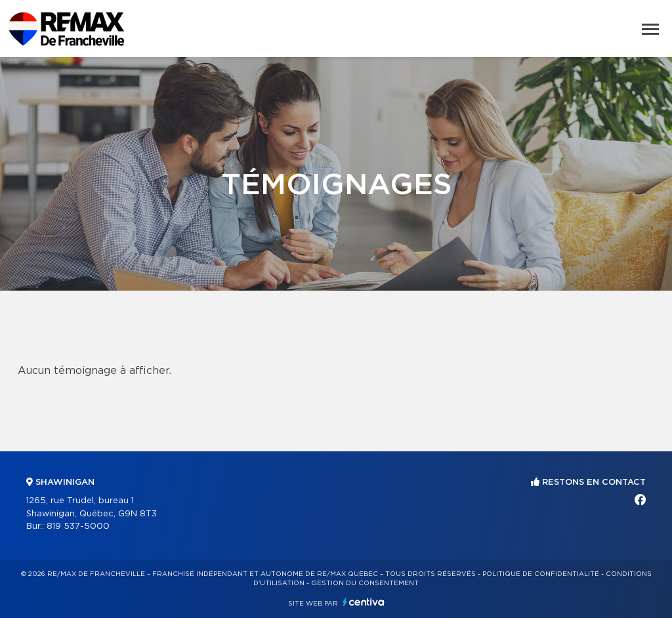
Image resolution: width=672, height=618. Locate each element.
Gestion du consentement (365, 583)
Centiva (364, 602)
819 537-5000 (78, 526)
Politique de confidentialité (541, 574)
